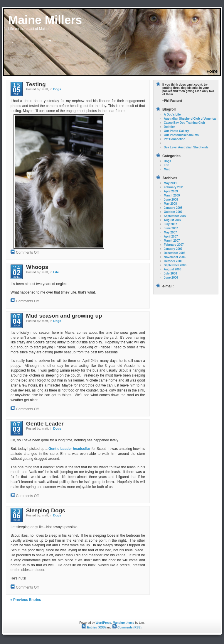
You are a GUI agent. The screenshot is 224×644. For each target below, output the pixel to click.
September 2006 (175, 265)
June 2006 (171, 278)
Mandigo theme (123, 623)
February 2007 (174, 245)
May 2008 (170, 204)
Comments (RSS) (127, 627)
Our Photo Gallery (176, 131)
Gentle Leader (45, 424)
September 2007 (175, 216)
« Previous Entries (26, 600)
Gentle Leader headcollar (69, 449)
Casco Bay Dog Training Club (184, 123)
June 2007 (171, 228)
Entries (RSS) (94, 627)
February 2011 (174, 187)
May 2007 (170, 232)
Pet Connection (175, 139)
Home (212, 71)
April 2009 (171, 191)
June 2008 (171, 200)
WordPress (103, 623)
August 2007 (172, 220)
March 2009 (172, 195)
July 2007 (170, 224)
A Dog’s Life (172, 115)
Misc (167, 169)
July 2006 (170, 273)
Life (56, 272)
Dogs (57, 89)
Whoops (37, 267)
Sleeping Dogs (46, 510)
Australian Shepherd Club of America (190, 119)
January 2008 (173, 208)
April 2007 (171, 237)
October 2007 (173, 212)
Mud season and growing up (64, 316)
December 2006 (175, 253)
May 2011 (170, 183)
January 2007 (173, 249)
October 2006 (173, 261)
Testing (36, 84)
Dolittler (169, 127)
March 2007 (172, 241)
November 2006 (175, 257)
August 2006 (172, 269)
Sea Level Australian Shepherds (186, 147)
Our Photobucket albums (181, 135)
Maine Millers (45, 20)
